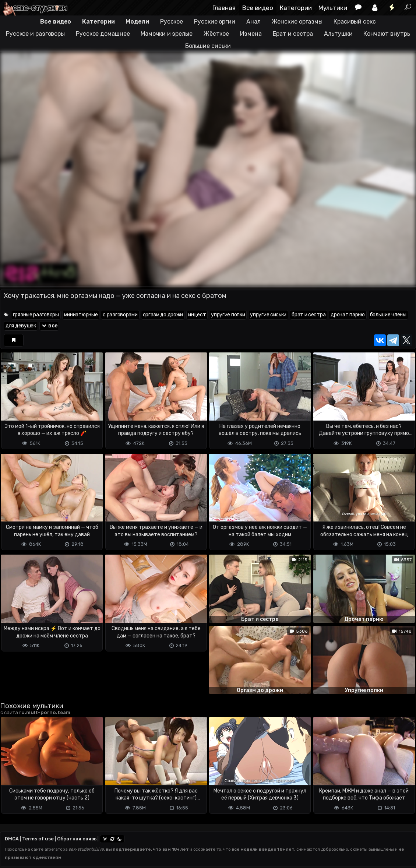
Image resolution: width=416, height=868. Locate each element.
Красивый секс (355, 22)
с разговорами (120, 315)
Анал (253, 22)
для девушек (21, 326)
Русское (172, 22)
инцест (197, 315)
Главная (224, 8)
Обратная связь (77, 839)
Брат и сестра (293, 34)
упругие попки (228, 315)
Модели (137, 22)
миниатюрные (81, 315)
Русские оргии (215, 22)
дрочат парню (348, 315)
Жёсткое (216, 34)
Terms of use (38, 839)
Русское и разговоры (35, 34)
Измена (251, 34)
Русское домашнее (103, 34)
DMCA (12, 839)
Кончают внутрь (387, 34)
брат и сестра (309, 315)
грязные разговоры (36, 315)
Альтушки (338, 34)
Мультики (333, 8)
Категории (296, 8)
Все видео (258, 8)
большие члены (388, 315)
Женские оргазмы (297, 22)
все (49, 326)
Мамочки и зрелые (166, 34)
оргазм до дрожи (163, 315)
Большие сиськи (208, 46)
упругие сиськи (268, 315)
